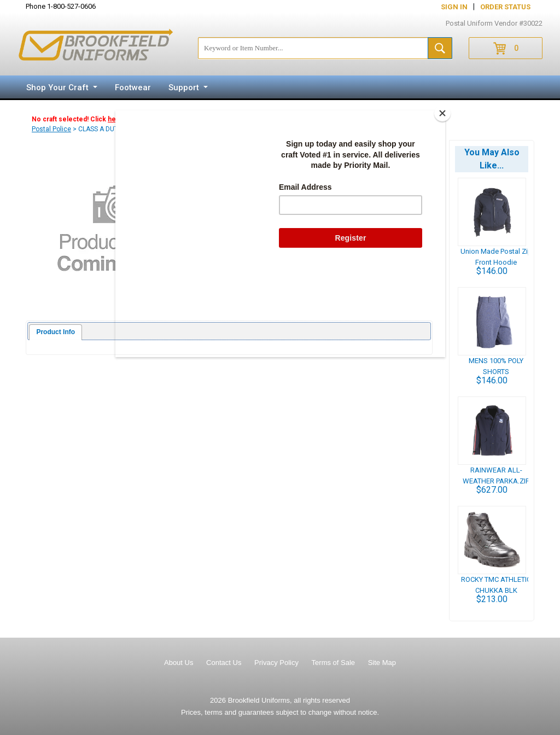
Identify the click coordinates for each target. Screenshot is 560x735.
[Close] (442, 113)
